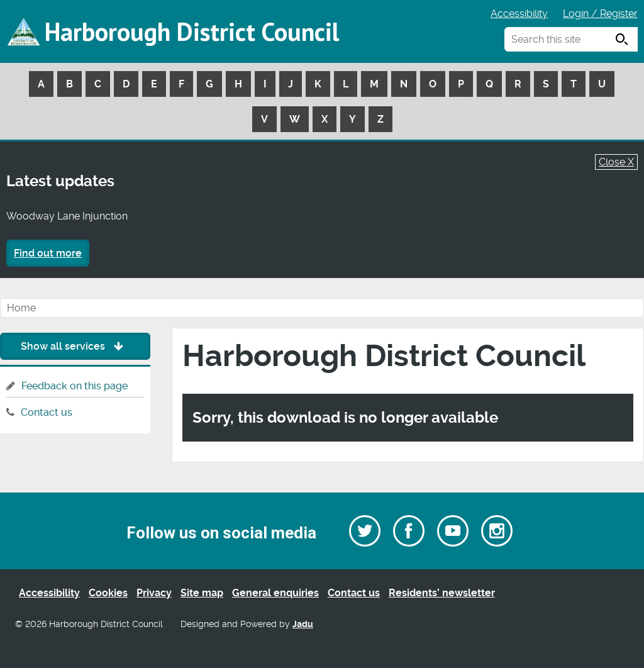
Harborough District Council (192, 31)
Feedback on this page (75, 386)
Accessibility (519, 14)
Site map (202, 593)
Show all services (75, 346)
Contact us (47, 412)
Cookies (108, 593)
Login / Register (600, 14)
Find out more (48, 253)
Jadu (303, 624)
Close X (616, 162)
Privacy (154, 593)
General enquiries (275, 593)
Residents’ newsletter (442, 593)
